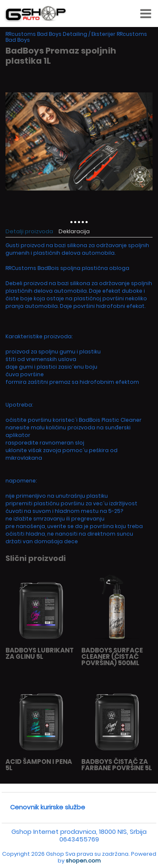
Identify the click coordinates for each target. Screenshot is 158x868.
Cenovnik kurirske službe (48, 807)
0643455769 (79, 839)
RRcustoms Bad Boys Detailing (46, 34)
